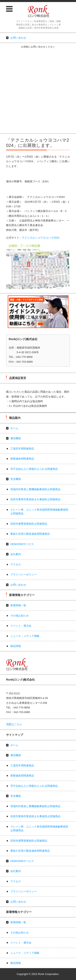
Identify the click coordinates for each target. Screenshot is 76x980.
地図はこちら (14, 724)
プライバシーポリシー (13, 125)
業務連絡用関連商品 (12, 68)
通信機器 (5, 57)
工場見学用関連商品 (12, 63)
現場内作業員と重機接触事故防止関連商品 (25, 84)
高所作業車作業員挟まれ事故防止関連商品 (25, 89)
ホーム (4, 52)
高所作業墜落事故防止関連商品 (18, 99)
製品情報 (16, 646)
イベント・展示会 (21, 626)
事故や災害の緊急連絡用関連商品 (20, 104)
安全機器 (5, 78)
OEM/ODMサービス (12, 110)
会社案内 (5, 115)
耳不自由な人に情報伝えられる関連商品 (24, 73)
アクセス (5, 120)
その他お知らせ (20, 616)
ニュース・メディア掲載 (25, 636)
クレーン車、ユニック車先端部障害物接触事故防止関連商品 (36, 94)
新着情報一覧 (18, 605)
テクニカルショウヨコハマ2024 (41, 238)
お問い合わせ (8, 131)
